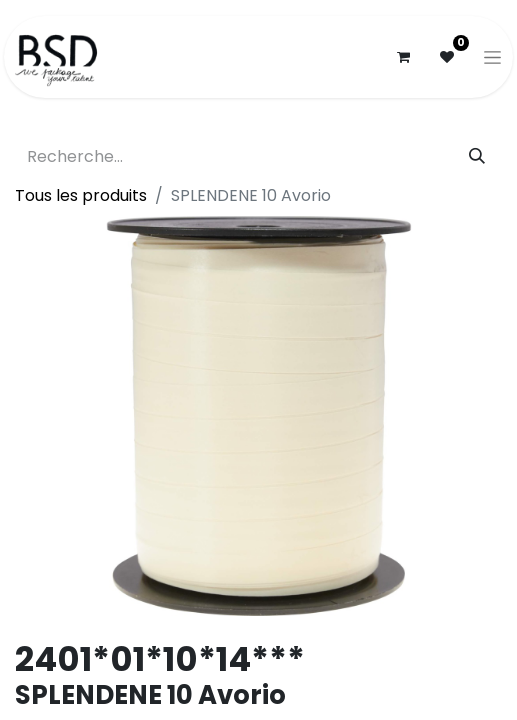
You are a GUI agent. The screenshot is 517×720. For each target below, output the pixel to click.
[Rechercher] (477, 157)
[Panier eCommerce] (403, 57)
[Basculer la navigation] (492, 57)
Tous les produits (81, 195)
